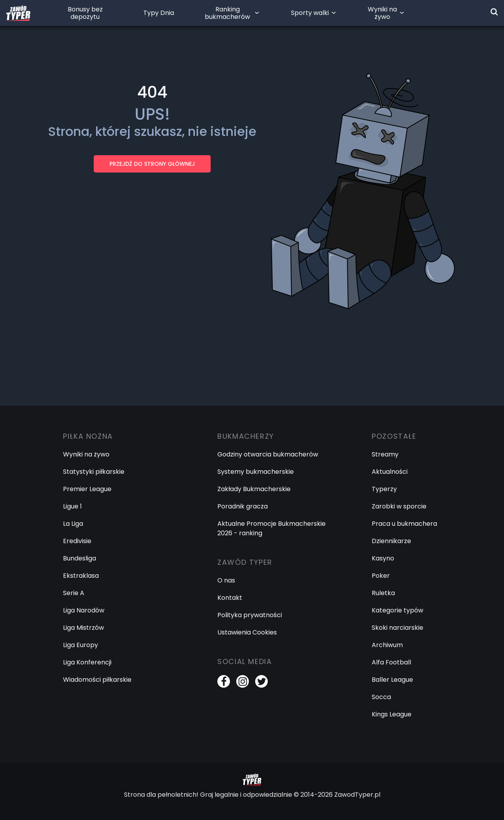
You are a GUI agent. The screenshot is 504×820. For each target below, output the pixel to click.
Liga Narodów (84, 610)
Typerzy (384, 489)
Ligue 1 (72, 506)
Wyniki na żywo (382, 13)
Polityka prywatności (250, 615)
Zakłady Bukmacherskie (254, 489)
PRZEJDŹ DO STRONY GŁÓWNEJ (152, 164)
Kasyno (383, 558)
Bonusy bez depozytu (85, 13)
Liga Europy (81, 645)
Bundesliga (80, 558)
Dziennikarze (391, 541)
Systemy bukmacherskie (256, 472)
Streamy (385, 454)
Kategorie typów (397, 610)
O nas (226, 580)
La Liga (73, 524)
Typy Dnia (159, 13)
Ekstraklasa (81, 576)
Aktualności (390, 472)
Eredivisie (77, 541)
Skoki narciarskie (397, 628)
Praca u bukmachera (404, 524)
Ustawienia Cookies (247, 632)
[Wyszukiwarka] (494, 12)
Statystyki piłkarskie (94, 472)
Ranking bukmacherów (227, 13)
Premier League (87, 489)
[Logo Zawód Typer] (18, 13)
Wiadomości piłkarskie (97, 680)
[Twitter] (261, 681)
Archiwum (387, 645)
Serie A (74, 593)
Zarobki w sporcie (399, 506)
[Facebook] (224, 681)
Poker (381, 576)
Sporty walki (310, 13)
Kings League (392, 714)
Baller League (392, 680)
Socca (381, 697)
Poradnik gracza (243, 506)
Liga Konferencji (87, 662)
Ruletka (383, 593)
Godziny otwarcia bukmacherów (268, 454)
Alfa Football (391, 662)
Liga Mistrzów (83, 628)
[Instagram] (243, 681)
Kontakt (230, 598)
